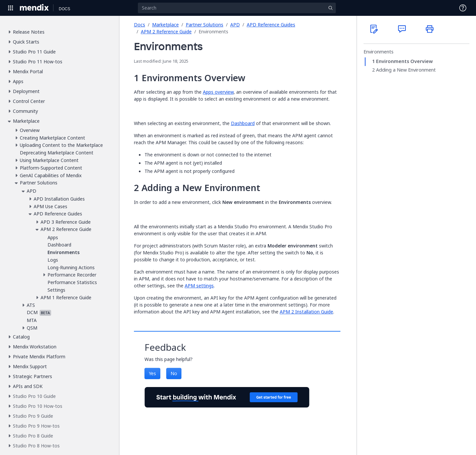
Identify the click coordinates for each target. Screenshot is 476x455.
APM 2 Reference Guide (166, 32)
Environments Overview (404, 61)
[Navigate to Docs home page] (64, 8)
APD (235, 25)
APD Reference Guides (271, 25)
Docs (140, 25)
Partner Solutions (205, 25)
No (174, 373)
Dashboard (243, 123)
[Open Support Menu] (463, 8)
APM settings (199, 286)
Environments (379, 52)
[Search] (237, 8)
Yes (152, 373)
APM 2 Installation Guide (306, 312)
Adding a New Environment (406, 70)
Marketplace (165, 25)
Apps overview (218, 92)
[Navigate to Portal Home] (34, 8)
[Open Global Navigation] (11, 8)
